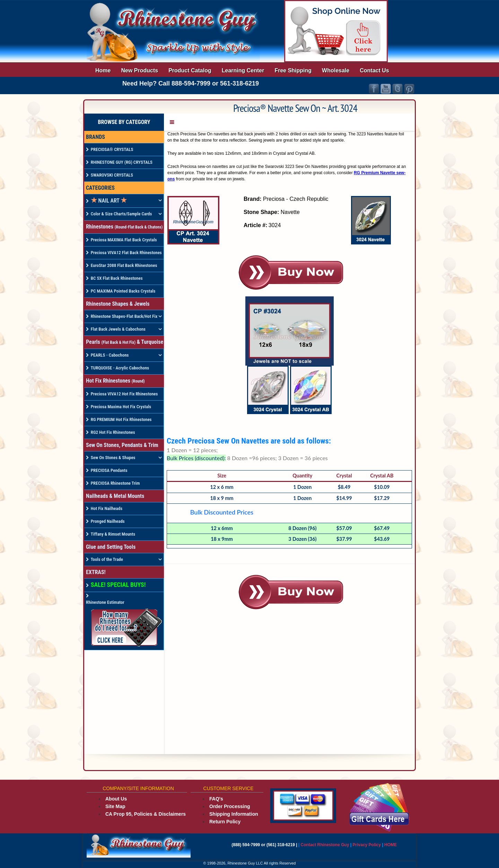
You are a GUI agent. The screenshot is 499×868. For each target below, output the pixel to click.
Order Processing (230, 806)
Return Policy (225, 822)
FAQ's (216, 799)
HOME (391, 845)
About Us (116, 799)
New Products (139, 70)
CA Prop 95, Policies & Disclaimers (146, 814)
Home (103, 70)
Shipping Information (234, 814)
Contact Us (374, 70)
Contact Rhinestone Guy (325, 845)
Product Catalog (190, 70)
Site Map (115, 806)
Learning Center (243, 70)
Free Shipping (293, 70)
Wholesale (336, 70)
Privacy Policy (367, 845)
